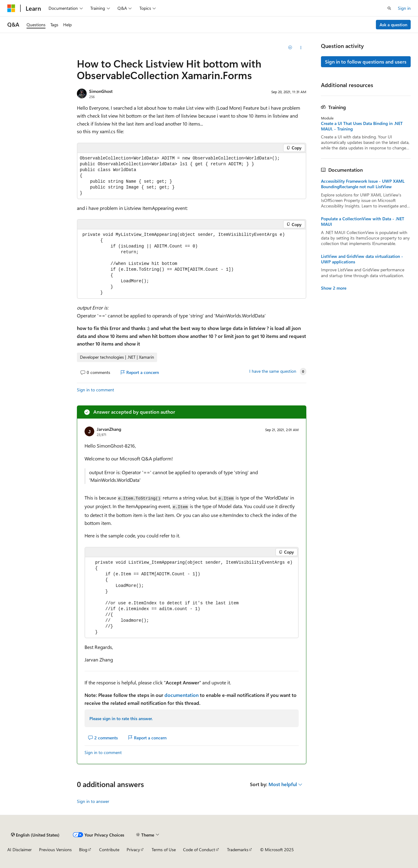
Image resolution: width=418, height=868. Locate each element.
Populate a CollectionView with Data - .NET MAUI (363, 222)
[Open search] (389, 8)
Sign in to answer (93, 801)
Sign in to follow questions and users (366, 62)
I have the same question (273, 371)
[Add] (290, 48)
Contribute (109, 850)
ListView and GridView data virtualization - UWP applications (362, 259)
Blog (83, 850)
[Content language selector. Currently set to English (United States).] (35, 835)
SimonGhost (101, 91)
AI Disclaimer (20, 850)
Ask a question (393, 25)
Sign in (404, 8)
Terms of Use (164, 850)
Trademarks (238, 850)
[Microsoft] (11, 8)
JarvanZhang (109, 429)
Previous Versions (55, 850)
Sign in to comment (95, 390)
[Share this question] (301, 48)
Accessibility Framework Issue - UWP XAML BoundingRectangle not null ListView (363, 184)
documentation (182, 695)
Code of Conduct (199, 850)
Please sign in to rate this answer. (121, 718)
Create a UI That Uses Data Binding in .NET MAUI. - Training (362, 126)
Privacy (133, 850)
